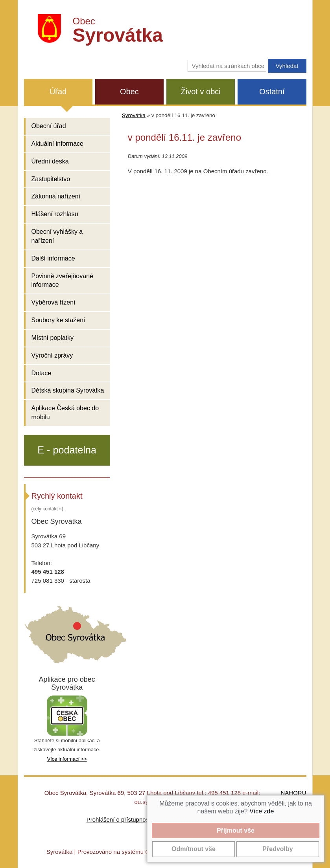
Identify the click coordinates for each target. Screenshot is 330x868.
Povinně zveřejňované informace (62, 281)
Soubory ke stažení (58, 320)
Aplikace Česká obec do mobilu (65, 413)
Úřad (58, 92)
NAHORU (293, 793)
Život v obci (201, 92)
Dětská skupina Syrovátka (68, 390)
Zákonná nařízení (56, 196)
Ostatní (272, 92)
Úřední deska (50, 161)
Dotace (41, 373)
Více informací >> (67, 759)
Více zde (262, 811)
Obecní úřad (49, 126)
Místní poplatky (53, 338)
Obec (129, 92)
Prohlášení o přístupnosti (119, 819)
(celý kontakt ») (47, 509)
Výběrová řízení (53, 302)
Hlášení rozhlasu (55, 214)
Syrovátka (134, 115)
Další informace (53, 258)
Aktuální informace (58, 144)
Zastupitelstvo (51, 179)
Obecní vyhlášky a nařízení (57, 236)
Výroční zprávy (52, 355)
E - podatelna (67, 450)
